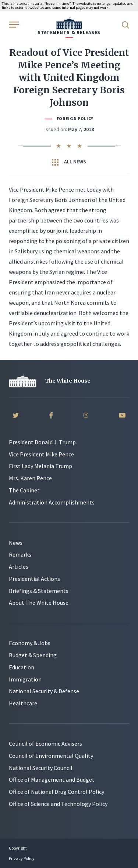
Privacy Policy (22, 858)
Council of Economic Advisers (45, 744)
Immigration (25, 679)
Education (22, 667)
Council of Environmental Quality (51, 756)
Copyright (18, 848)
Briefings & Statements (39, 591)
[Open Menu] (13, 24)
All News (69, 162)
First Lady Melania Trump (40, 466)
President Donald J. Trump (42, 442)
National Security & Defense (44, 691)
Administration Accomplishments (52, 502)
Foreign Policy (75, 118)
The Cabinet (24, 490)
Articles (19, 567)
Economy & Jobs (30, 643)
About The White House (39, 603)
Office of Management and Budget (52, 780)
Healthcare (23, 703)
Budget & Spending (33, 655)
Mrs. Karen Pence (30, 478)
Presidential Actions (34, 579)
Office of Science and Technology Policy (58, 804)
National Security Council (41, 768)
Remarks (20, 554)
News (16, 543)
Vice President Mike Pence (41, 454)
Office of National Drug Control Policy (56, 792)
